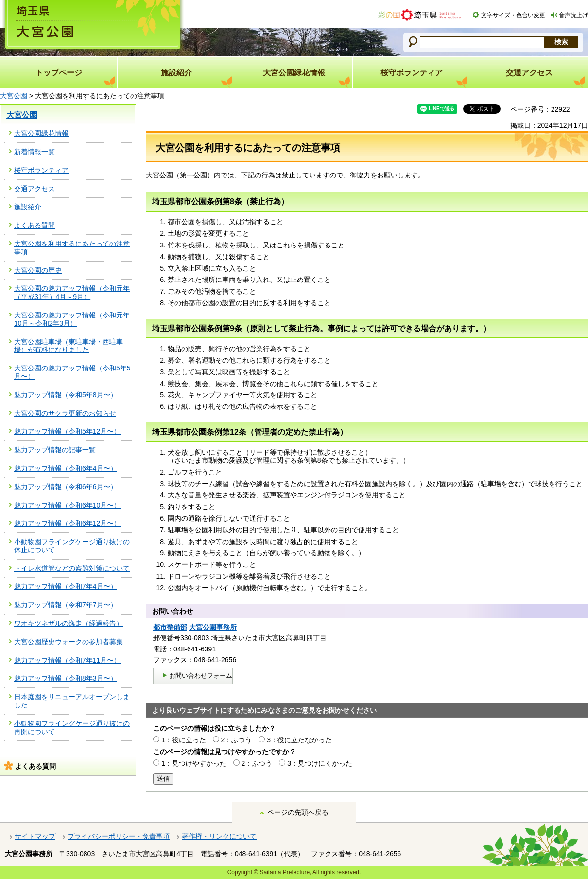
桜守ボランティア (41, 170)
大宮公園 (14, 96)
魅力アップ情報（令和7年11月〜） (67, 660)
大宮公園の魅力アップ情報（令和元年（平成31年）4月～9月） (72, 292)
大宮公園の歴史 (38, 270)
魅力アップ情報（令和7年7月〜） (66, 605)
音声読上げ (573, 15)
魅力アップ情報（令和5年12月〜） (67, 431)
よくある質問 (35, 225)
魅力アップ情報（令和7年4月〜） (66, 586)
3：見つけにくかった (320, 763)
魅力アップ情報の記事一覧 (55, 450)
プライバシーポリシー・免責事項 (119, 836)
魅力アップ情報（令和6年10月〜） (67, 505)
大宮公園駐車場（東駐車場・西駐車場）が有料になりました (69, 346)
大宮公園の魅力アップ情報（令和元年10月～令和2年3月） (72, 319)
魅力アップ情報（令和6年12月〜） (67, 523)
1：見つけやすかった (194, 763)
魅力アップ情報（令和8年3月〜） (66, 678)
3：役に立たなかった (299, 740)
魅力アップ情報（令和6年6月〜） (66, 487)
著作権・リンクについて (219, 836)
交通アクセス (35, 189)
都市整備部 (170, 627)
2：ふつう (237, 740)
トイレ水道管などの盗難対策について (72, 568)
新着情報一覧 (35, 152)
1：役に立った (184, 740)
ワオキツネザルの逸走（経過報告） (69, 623)
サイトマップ (35, 836)
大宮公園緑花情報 (41, 133)
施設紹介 (28, 207)
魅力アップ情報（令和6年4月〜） (66, 468)
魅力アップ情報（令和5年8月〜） (66, 395)
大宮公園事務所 (213, 627)
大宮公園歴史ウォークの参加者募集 (69, 642)
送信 (163, 779)
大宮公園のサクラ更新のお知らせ (65, 413)
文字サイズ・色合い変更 (513, 15)
